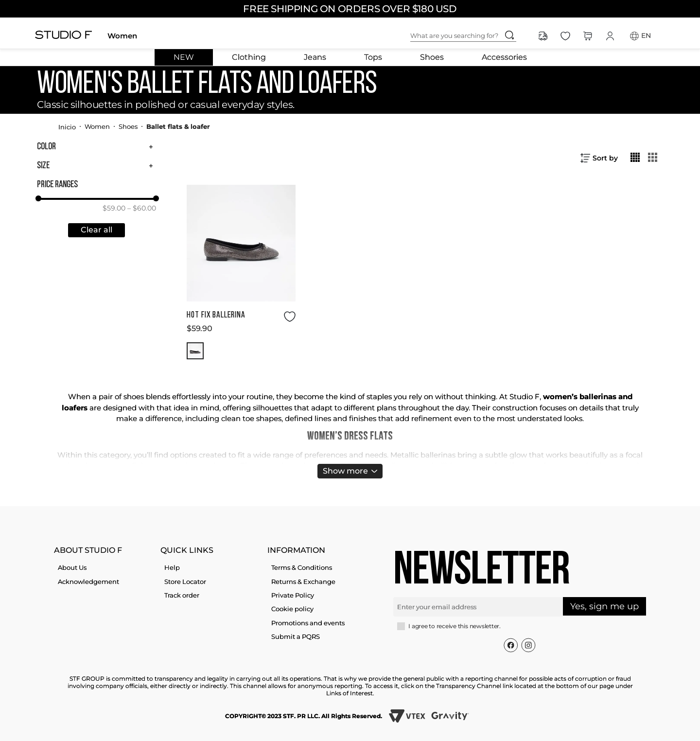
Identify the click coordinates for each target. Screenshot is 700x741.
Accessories (504, 57)
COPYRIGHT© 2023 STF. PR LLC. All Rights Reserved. (304, 716)
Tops (373, 57)
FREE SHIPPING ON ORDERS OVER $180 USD (350, 9)
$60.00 (142, 208)
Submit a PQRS (296, 636)
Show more (345, 471)
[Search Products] (509, 35)
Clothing (249, 57)
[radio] (635, 157)
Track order (182, 595)
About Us (72, 567)
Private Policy (293, 595)
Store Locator (185, 582)
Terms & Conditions (302, 567)
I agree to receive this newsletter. (455, 626)
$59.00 (114, 208)
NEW (184, 57)
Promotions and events (308, 623)
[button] (96, 147)
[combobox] (471, 36)
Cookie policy (292, 609)
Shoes (432, 57)
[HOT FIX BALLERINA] (241, 272)
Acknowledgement (88, 582)
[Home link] (67, 126)
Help (172, 567)
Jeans (315, 57)
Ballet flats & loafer (178, 126)
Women (122, 36)
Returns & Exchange (303, 582)
